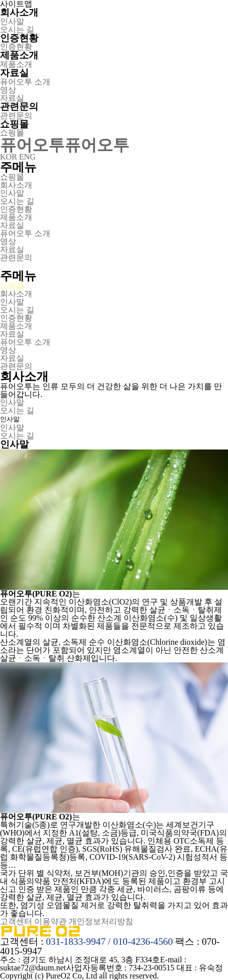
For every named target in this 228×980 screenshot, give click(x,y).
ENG (27, 157)
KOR (9, 157)
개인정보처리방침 (101, 921)
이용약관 (50, 921)
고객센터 (16, 921)
